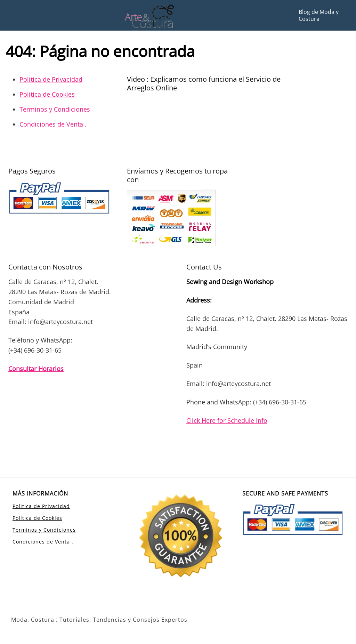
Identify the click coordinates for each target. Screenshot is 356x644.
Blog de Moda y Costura (319, 15)
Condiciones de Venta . (53, 124)
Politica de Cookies (47, 94)
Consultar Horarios (36, 369)
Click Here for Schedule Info (227, 420)
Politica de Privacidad (51, 79)
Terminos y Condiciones (55, 109)
